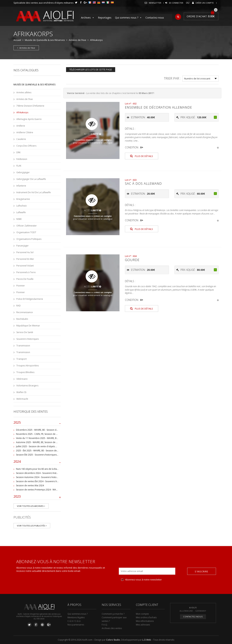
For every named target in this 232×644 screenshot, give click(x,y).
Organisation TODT (26, 232)
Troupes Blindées (25, 372)
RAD (19, 306)
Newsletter (155, 3)
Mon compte (142, 614)
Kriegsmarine (23, 199)
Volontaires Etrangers (27, 386)
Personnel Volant (25, 266)
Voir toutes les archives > (31, 506)
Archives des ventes (112, 628)
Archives (88, 18)
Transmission (23, 346)
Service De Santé (25, 332)
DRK (18, 152)
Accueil (17, 40)
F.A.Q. (105, 625)
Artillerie (21, 126)
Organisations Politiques (29, 239)
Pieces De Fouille (25, 279)
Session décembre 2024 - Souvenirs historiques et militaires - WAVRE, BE (53, 473)
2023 (37, 497)
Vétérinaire (22, 379)
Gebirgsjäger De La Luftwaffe (31, 179)
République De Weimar (28, 326)
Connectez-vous (82, 140)
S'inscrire (201, 571)
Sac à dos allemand (143, 183)
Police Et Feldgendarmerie (30, 299)
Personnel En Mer (25, 259)
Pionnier (21, 286)
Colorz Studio (113, 640)
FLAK (19, 166)
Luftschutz (22, 206)
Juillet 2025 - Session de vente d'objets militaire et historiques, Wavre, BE (53, 446)
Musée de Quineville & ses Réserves (45, 40)
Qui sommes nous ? (128, 18)
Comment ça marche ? (113, 614)
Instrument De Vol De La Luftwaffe (34, 192)
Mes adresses (143, 625)
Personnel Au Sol (25, 252)
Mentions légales (76, 617)
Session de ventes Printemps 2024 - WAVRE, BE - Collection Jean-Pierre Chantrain (57, 490)
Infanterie (21, 186)
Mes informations (145, 621)
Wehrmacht (22, 399)
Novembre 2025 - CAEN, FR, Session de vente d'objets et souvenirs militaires (55, 434)
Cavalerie (21, 139)
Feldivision (22, 159)
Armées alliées (24, 92)
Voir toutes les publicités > (32, 526)
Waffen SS (21, 392)
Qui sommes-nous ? (78, 614)
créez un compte (103, 140)
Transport (22, 359)
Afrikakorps (22, 112)
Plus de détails (142, 156)
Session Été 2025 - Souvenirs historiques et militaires (43, 455)
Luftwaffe (21, 212)
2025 (37, 423)
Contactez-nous (155, 18)
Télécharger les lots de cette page (91, 69)
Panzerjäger (22, 246)
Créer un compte (205, 3)
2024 (37, 462)
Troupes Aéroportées (28, 366)
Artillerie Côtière (25, 132)
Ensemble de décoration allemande (158, 107)
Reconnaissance (25, 312)
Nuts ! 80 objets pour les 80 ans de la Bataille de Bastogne (46, 469)
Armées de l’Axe (77, 40)
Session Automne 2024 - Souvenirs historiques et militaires (46, 477)
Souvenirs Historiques (28, 339)
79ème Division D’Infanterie (30, 106)
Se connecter (176, 3)
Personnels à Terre (26, 272)
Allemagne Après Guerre (29, 119)
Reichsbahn (22, 319)
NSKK (19, 219)
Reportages (105, 18)
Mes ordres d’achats (146, 617)
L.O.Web (147, 640)
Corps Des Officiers (26, 146)
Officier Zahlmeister (27, 226)
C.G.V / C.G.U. (74, 621)
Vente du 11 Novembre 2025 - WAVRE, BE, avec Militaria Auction (48, 438)
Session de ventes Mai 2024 (30, 485)
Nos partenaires (76, 625)
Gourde (132, 260)
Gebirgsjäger (23, 172)
